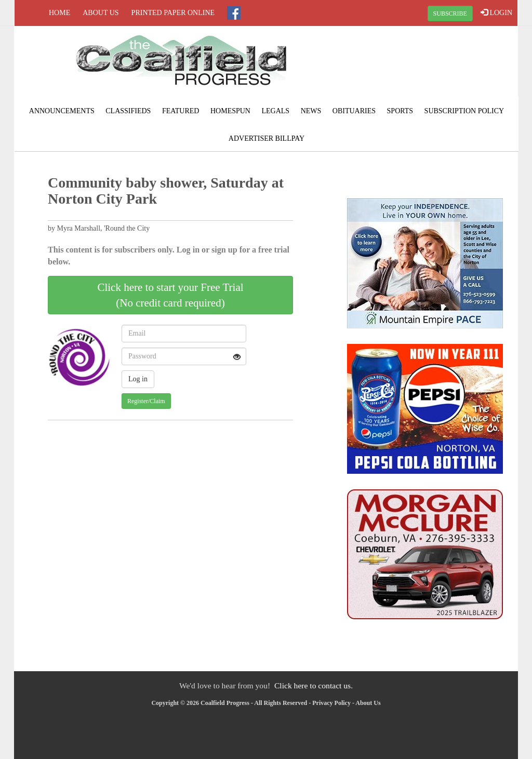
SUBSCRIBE (450, 14)
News (311, 111)
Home (59, 13)
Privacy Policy (331, 703)
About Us (101, 13)
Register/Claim (146, 401)
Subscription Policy (464, 111)
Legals (275, 111)
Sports (400, 111)
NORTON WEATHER (433, 65)
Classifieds (128, 111)
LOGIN (496, 12)
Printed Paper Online (173, 13)
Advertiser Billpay (267, 138)
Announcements (62, 111)
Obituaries (354, 111)
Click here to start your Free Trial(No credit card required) (170, 295)
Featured (181, 111)
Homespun (230, 111)
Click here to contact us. (314, 685)
